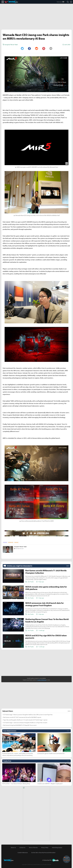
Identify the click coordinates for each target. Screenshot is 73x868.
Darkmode (59, 2)
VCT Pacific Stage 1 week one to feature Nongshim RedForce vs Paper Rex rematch (25, 723)
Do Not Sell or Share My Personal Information (43, 853)
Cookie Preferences (42, 680)
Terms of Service (33, 848)
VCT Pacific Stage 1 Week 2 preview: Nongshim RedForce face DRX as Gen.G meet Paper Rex (28, 715)
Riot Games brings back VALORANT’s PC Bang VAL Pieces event (20, 725)
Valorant (7, 2)
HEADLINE (16, 542)
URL (51, 48)
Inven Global (13, 2)
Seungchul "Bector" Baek (20, 547)
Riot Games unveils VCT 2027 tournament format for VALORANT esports (22, 717)
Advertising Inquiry (57, 848)
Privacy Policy (45, 848)
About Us (13, 848)
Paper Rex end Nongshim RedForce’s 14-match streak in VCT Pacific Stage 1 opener (25, 720)
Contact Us (22, 848)
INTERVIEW (5, 542)
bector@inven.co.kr (19, 549)
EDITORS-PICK (11, 542)
